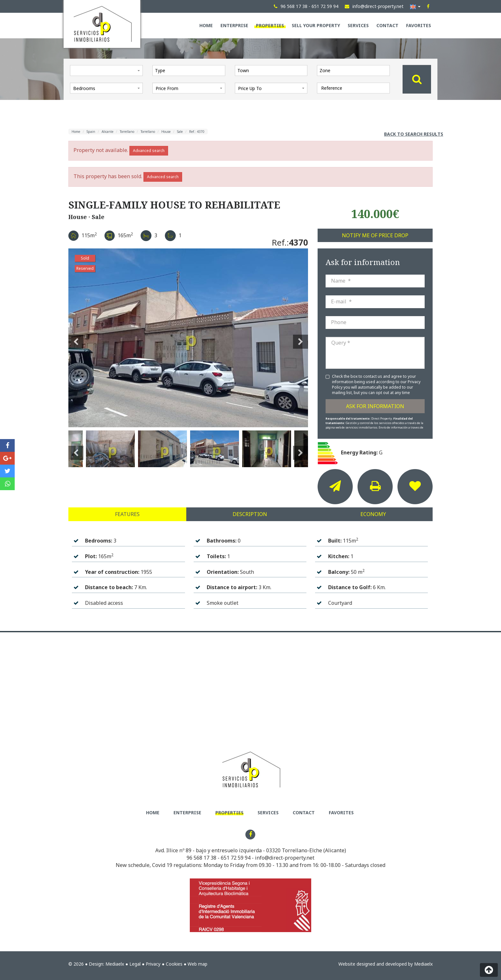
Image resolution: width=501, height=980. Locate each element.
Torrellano (127, 132)
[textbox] (190, 70)
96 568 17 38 (201, 858)
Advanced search (149, 151)
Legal (135, 964)
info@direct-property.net (285, 858)
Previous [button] (76, 338)
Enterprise (234, 25)
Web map (197, 964)
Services (358, 25)
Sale (180, 132)
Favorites (419, 25)
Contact (387, 25)
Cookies (174, 964)
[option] (188, 338)
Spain (91, 132)
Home (206, 25)
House (166, 132)
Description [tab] (250, 514)
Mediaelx (115, 964)
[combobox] (189, 70)
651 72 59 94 (236, 858)
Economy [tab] (373, 514)
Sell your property (316, 25)
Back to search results (414, 134)
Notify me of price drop (375, 235)
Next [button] (301, 338)
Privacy (153, 964)
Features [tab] (127, 514)
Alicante (108, 132)
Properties (270, 25)
